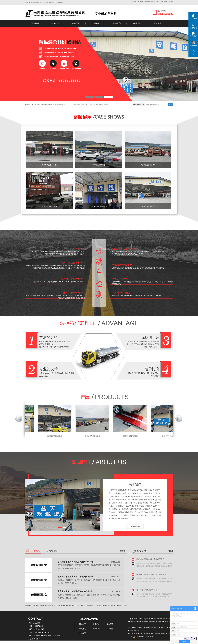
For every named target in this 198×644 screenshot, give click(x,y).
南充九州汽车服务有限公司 (87, 605)
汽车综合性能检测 (59, 105)
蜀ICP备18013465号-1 (135, 628)
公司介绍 (55, 23)
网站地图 (148, 1)
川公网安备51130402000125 (144, 636)
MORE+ (170, 550)
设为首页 (141, 1)
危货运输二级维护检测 (148, 165)
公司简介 (96, 624)
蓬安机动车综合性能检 (94, 436)
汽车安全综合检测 (148, 206)
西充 (166, 633)
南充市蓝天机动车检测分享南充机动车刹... (76, 591)
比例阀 (125, 605)
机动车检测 (36, 105)
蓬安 (149, 633)
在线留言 (158, 23)
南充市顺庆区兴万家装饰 (48, 605)
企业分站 (134, 1)
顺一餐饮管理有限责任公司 (67, 605)
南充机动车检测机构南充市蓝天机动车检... (76, 562)
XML (158, 1)
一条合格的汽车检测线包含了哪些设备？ (152, 575)
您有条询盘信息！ (167, 1)
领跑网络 (36, 605)
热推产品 (131, 633)
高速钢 (113, 605)
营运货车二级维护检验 (49, 206)
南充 (145, 633)
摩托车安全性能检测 (99, 206)
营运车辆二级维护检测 (49, 165)
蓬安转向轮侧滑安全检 (131, 436)
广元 (169, 633)
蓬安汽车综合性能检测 (56, 436)
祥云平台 (155, 628)
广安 (131, 636)
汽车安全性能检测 (46, 105)
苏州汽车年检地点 (103, 605)
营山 (162, 633)
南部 (159, 633)
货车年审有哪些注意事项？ (147, 590)
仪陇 (155, 633)
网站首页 (35, 23)
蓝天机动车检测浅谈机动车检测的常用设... (76, 577)
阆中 (152, 633)
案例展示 (76, 23)
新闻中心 (117, 23)
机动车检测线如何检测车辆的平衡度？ (151, 559)
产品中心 (96, 23)
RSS (154, 1)
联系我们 (137, 23)
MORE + (124, 551)
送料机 (119, 605)
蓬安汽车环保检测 (169, 436)
